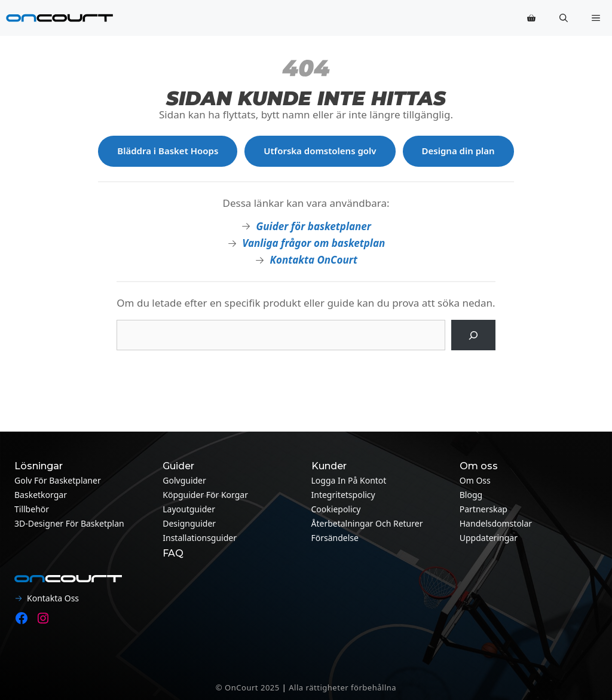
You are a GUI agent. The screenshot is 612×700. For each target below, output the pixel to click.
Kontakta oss (53, 598)
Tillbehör (32, 509)
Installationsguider (200, 538)
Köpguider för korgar (205, 495)
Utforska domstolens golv (320, 151)
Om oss (475, 480)
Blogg (471, 495)
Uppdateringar (489, 538)
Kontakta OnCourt (314, 260)
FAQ (173, 553)
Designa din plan (458, 151)
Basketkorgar (41, 495)
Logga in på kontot (349, 480)
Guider (178, 466)
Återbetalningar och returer (367, 523)
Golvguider (184, 480)
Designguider (189, 523)
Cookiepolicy (336, 509)
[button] (564, 18)
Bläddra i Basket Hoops (168, 151)
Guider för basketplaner (314, 226)
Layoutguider (189, 509)
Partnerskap (484, 509)
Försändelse (335, 538)
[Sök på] (473, 335)
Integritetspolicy (343, 495)
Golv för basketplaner (58, 480)
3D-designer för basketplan (69, 523)
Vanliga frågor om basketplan (313, 243)
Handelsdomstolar (496, 523)
